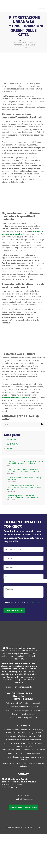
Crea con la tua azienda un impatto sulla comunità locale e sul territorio (24, 745)
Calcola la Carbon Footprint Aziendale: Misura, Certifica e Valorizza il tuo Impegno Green (24, 731)
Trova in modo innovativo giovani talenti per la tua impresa (23, 758)
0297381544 (25, 795)
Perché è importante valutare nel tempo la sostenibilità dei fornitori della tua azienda (23, 497)
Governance (12, 444)
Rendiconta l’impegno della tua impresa (24, 753)
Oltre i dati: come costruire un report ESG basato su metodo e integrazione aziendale (23, 470)
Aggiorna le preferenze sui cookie (19, 687)
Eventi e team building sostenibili (23, 718)
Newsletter (19, 696)
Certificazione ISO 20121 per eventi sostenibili (23, 710)
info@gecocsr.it (26, 799)
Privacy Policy (11, 693)
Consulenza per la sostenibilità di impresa (24, 740)
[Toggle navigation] (42, 6)
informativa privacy (34, 603)
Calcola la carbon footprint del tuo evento (24, 703)
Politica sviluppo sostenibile (23, 807)
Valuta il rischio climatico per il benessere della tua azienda (24, 765)
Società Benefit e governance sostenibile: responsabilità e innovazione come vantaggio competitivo (23, 488)
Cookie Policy (25, 693)
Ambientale (11, 440)
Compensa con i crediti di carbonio (23, 707)
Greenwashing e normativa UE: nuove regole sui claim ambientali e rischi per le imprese (25, 462)
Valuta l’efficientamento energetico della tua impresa (23, 750)
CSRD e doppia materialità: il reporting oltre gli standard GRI (25, 479)
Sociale (10, 448)
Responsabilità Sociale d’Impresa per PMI (23, 736)
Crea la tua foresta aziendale (23, 714)
